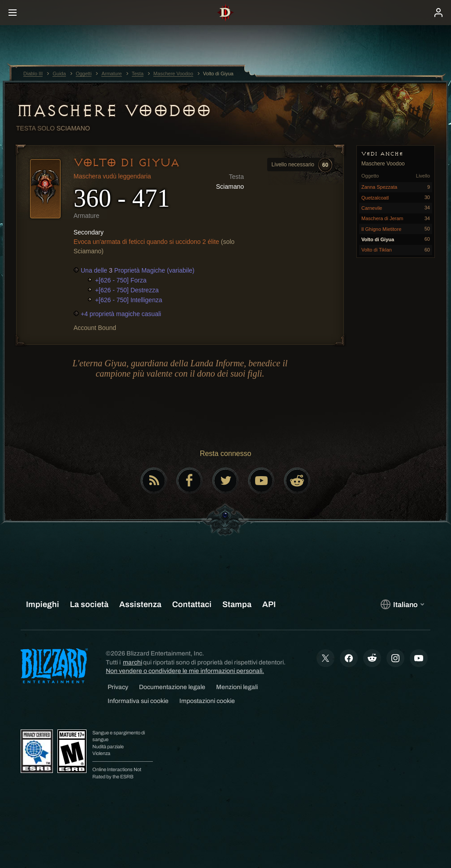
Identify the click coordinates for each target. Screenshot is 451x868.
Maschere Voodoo (114, 111)
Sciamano (73, 128)
